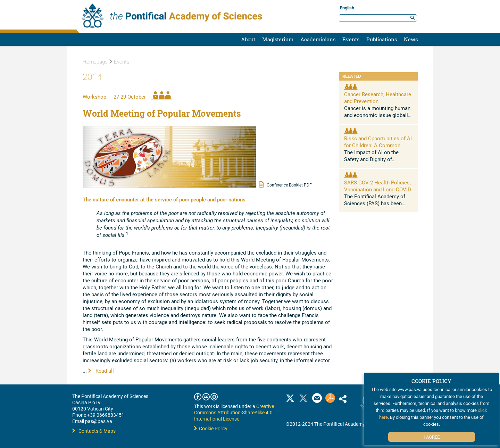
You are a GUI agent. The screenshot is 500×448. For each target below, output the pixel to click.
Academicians (318, 39)
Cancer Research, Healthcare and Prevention (378, 98)
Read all (101, 371)
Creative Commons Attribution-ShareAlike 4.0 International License (234, 412)
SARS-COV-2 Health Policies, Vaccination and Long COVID (378, 186)
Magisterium (278, 39)
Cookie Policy (211, 428)
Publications (382, 39)
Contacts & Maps (94, 431)
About (248, 39)
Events (351, 39)
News (411, 39)
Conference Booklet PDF (285, 184)
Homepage (95, 62)
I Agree (432, 437)
